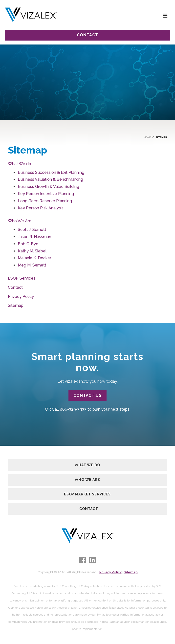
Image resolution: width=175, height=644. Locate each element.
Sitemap (16, 305)
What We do (20, 164)
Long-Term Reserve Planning (45, 201)
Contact (87, 35)
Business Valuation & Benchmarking (50, 179)
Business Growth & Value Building (48, 187)
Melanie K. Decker (34, 258)
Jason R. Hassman (34, 237)
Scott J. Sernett (32, 230)
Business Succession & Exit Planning (51, 172)
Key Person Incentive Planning (46, 194)
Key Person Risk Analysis (41, 208)
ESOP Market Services (87, 494)
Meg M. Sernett (32, 265)
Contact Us (88, 395)
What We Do (87, 465)
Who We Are (20, 221)
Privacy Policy (21, 297)
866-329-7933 (73, 409)
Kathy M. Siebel (32, 251)
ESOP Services (22, 278)
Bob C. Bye (28, 244)
